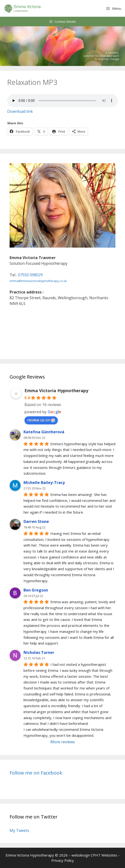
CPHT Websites (104, 855)
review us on (41, 420)
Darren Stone (36, 521)
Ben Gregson (36, 590)
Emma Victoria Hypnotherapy (56, 391)
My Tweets (19, 830)
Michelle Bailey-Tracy (44, 483)
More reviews (63, 742)
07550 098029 (30, 275)
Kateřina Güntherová (44, 432)
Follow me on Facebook (36, 773)
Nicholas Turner (39, 652)
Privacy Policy (63, 860)
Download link (20, 111)
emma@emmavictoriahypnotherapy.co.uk (38, 281)
